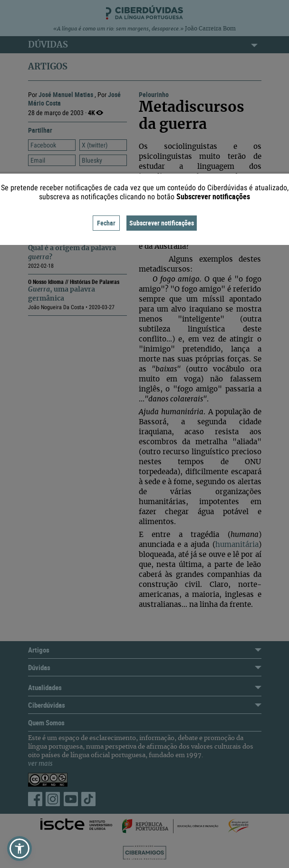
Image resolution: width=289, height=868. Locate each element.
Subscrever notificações (162, 223)
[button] (19, 848)
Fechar (106, 223)
